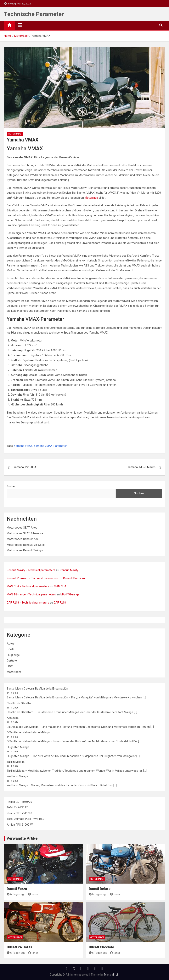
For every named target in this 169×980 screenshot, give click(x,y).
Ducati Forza (17, 889)
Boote (11, 649)
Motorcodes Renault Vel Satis (26, 545)
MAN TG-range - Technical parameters (31, 594)
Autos (11, 644)
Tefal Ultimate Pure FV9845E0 (26, 819)
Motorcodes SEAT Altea (22, 528)
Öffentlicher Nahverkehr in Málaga (28, 732)
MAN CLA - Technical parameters (28, 586)
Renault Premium (74, 578)
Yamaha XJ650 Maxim (141, 467)
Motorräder (15, 134)
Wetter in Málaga (17, 776)
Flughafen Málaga (18, 747)
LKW (10, 666)
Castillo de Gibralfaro (20, 703)
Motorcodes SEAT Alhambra (25, 533)
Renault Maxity (69, 570)
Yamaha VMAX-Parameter (50, 446)
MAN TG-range (70, 594)
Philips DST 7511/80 (19, 813)
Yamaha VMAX (23, 446)
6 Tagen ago (16, 894)
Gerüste (12, 661)
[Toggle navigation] (20, 25)
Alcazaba (13, 718)
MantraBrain (112, 975)
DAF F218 (60, 603)
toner (33, 894)
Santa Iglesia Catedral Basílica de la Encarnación (37, 689)
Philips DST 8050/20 (19, 802)
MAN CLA (60, 586)
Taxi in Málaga (16, 762)
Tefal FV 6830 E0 (17, 807)
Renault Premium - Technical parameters (33, 578)
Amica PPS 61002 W (20, 825)
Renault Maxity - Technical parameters (31, 570)
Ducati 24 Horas (19, 947)
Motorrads (91, 198)
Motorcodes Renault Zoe (23, 539)
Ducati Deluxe (100, 889)
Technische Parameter (34, 14)
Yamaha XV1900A (25, 467)
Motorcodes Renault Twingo (25, 550)
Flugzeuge (13, 655)
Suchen (11, 486)
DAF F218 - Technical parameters (28, 603)
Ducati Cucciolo (101, 947)
